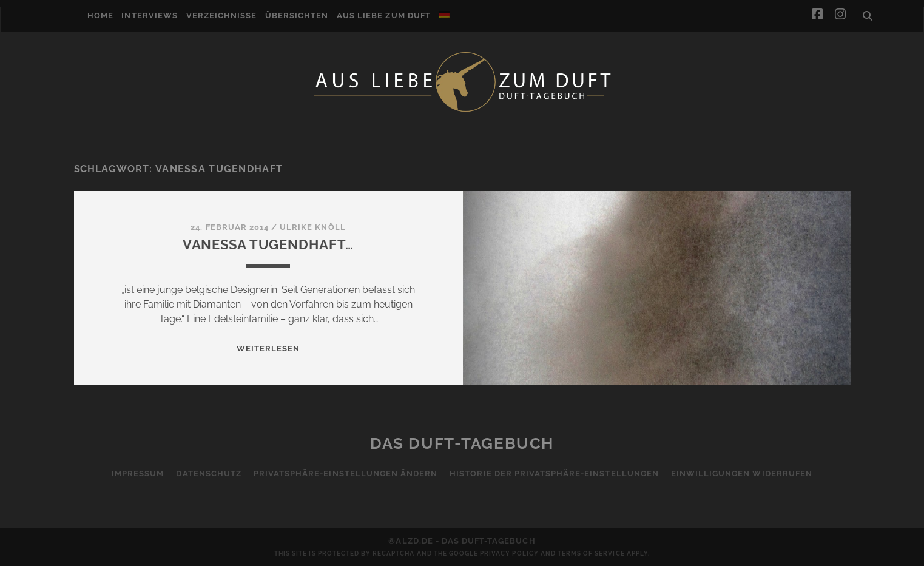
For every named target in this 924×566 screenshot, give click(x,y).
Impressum (138, 473)
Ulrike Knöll (313, 227)
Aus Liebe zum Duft (384, 15)
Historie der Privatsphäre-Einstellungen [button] (554, 473)
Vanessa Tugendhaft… (268, 244)
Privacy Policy (509, 554)
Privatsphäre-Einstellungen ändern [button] (346, 473)
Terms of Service (591, 554)
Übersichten (297, 15)
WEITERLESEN (268, 349)
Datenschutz (208, 473)
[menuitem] (445, 15)
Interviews (149, 15)
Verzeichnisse (222, 15)
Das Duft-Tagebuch (462, 443)
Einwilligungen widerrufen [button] (742, 473)
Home (100, 15)
